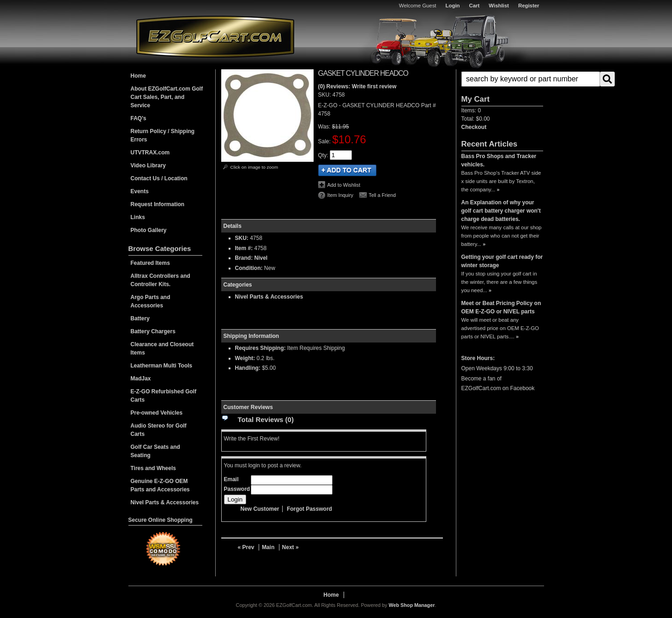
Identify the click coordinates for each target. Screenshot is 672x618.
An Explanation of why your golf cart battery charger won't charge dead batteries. (501, 211)
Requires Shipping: (260, 348)
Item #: (245, 248)
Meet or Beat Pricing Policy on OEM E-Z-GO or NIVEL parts (501, 307)
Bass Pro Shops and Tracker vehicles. (499, 160)
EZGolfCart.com (215, 36)
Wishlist (499, 6)
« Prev (246, 547)
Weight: (245, 358)
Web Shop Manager (412, 605)
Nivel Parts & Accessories (269, 297)
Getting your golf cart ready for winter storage (502, 261)
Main (268, 547)
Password (237, 489)
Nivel (261, 258)
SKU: (325, 95)
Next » (291, 547)
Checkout (474, 127)
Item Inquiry (340, 195)
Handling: (248, 368)
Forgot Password (309, 509)
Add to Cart (347, 170)
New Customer (260, 509)
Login (453, 6)
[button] (502, 79)
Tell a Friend (382, 195)
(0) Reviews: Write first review (357, 86)
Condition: (249, 268)
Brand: (244, 258)
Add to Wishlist (344, 185)
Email (231, 479)
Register (529, 6)
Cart (475, 6)
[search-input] (531, 79)
